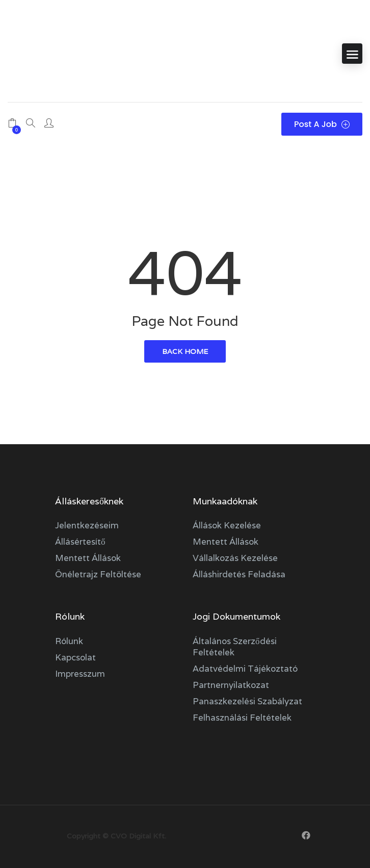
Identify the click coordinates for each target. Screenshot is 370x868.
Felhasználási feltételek (242, 718)
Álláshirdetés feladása (239, 574)
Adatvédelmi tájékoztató (245, 669)
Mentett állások (88, 558)
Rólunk (69, 641)
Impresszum (80, 674)
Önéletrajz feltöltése (98, 574)
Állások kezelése (227, 525)
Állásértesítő (80, 542)
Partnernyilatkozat (231, 685)
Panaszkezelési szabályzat (247, 701)
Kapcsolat (75, 657)
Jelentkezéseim (87, 525)
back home (185, 351)
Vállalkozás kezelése (235, 558)
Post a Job (322, 124)
